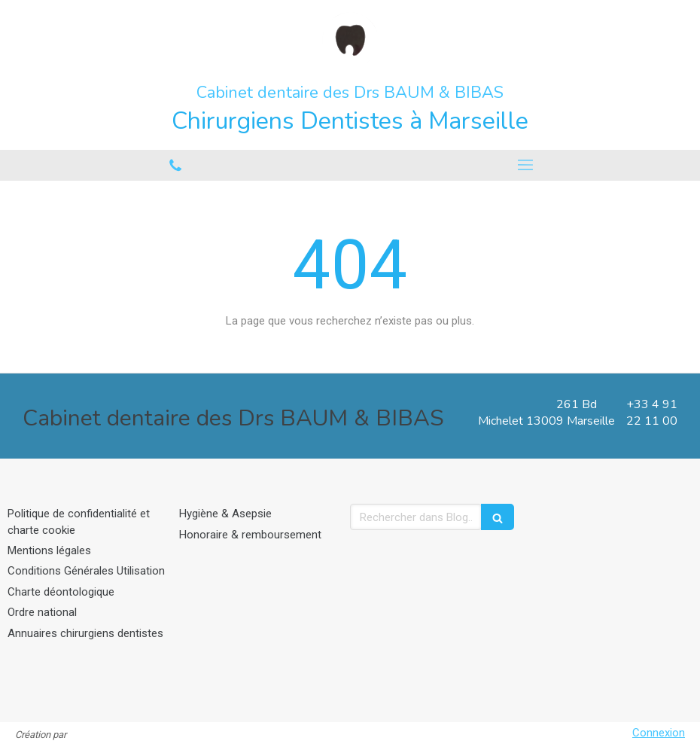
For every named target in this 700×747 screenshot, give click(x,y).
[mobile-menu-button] (525, 165)
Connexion (659, 733)
